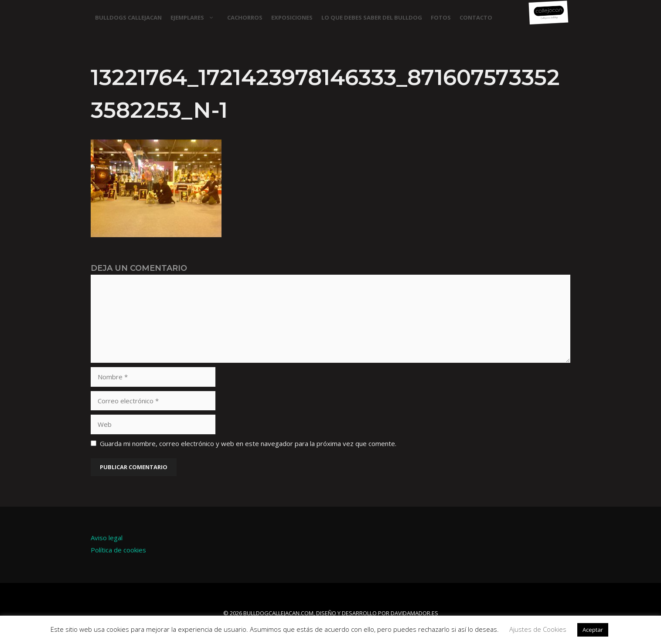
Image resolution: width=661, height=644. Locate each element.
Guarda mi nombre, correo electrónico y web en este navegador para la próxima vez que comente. (248, 443)
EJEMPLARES (197, 17)
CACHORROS (245, 17)
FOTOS (441, 17)
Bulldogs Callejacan (128, 17)
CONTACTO (476, 17)
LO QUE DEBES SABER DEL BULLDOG (372, 17)
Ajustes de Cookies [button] (538, 629)
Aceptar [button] (593, 630)
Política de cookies (118, 550)
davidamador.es (414, 613)
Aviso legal (107, 538)
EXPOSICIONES (292, 17)
